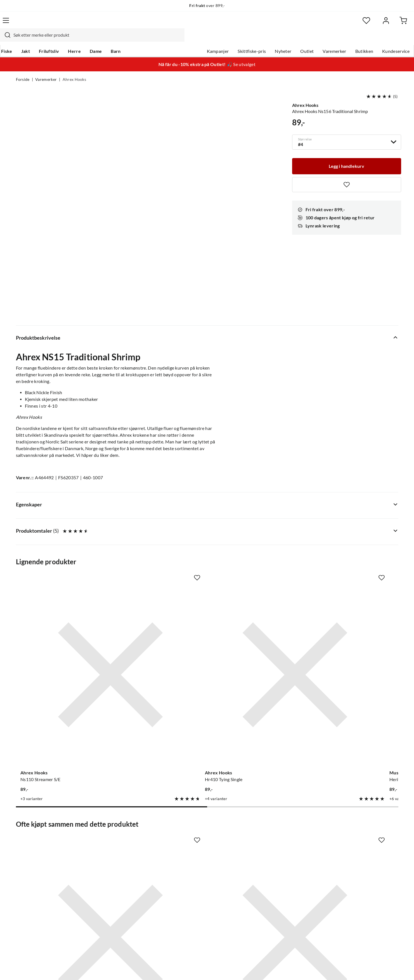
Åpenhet (184, 881)
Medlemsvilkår (190, 899)
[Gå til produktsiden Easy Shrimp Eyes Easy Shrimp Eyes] (59, 701)
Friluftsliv (64, 39)
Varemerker (319, 39)
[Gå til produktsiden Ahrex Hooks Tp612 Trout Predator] (356, 528)
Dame (111, 39)
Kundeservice (380, 39)
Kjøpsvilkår (367, 968)
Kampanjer (202, 39)
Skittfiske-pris (236, 39)
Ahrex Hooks (74, 69)
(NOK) (28, 968)
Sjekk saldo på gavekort (39, 854)
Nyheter (267, 39)
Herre (89, 39)
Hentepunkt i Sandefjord (41, 845)
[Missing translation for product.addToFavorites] (347, 173)
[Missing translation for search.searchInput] (114, 24)
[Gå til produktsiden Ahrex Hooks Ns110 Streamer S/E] (59, 528)
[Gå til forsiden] (42, 24)
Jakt (40, 39)
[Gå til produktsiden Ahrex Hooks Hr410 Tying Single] (158, 528)
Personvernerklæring (330, 968)
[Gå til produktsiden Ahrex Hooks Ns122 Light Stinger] (158, 701)
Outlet (291, 39)
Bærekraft (185, 872)
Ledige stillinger (191, 836)
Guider (23, 836)
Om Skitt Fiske (190, 828)
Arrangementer (190, 854)
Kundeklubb (187, 890)
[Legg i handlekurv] (347, 154)
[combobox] (201, 24)
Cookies (391, 968)
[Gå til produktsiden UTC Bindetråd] (356, 701)
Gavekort (105, 836)
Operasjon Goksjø (193, 863)
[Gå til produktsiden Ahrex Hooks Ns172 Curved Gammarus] (257, 701)
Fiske (22, 39)
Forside (23, 69)
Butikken (348, 39)
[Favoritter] (344, 24)
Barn (130, 39)
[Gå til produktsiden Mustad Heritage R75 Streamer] (257, 528)
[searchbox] (206, 24)
